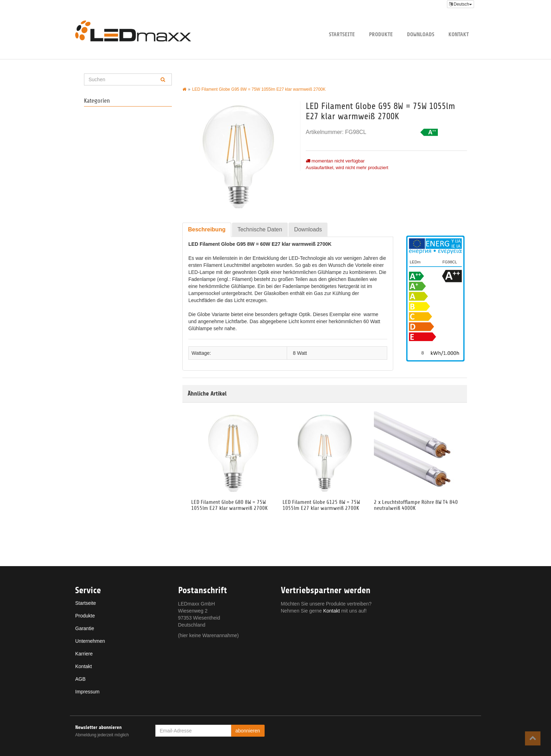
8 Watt (300, 353)
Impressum (87, 692)
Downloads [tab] (308, 229)
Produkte (381, 34)
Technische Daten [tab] (260, 229)
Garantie (85, 628)
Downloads (421, 34)
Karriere (84, 654)
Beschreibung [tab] (207, 229)
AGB (80, 679)
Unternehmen (90, 641)
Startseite (342, 34)
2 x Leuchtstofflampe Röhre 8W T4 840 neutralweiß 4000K (416, 505)
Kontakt (459, 34)
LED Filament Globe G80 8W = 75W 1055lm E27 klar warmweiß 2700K (229, 505)
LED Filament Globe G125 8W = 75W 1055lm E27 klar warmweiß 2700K (321, 505)
